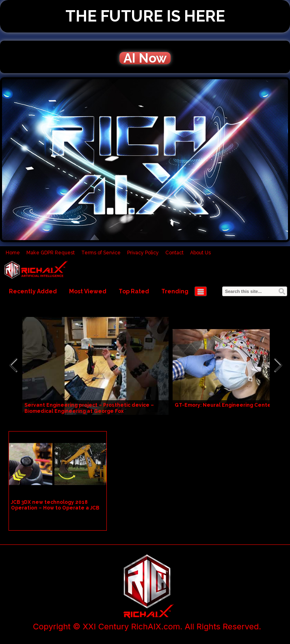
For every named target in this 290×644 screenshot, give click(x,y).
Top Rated (134, 291)
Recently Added (33, 291)
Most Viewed (88, 291)
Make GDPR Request (51, 253)
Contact (174, 253)
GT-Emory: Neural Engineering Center (224, 405)
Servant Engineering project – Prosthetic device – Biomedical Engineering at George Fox (89, 408)
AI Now (145, 58)
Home (13, 253)
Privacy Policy (143, 253)
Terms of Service (101, 253)
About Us (200, 253)
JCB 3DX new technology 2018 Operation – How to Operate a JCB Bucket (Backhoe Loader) (55, 508)
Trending (175, 291)
